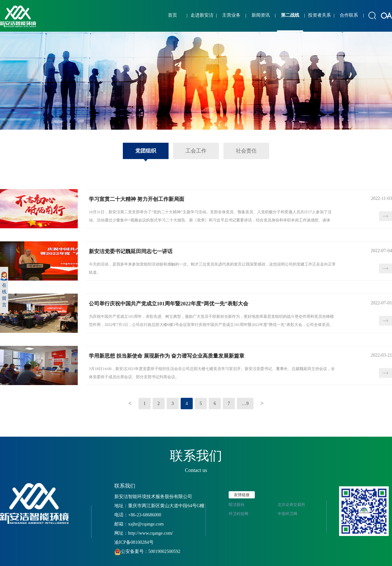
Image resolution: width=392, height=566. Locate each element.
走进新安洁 (202, 15)
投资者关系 (319, 15)
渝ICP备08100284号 (134, 542)
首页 (172, 15)
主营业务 (231, 15)
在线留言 (4, 290)
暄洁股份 (237, 505)
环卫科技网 (238, 514)
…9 (245, 404)
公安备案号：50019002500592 (147, 551)
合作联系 (349, 15)
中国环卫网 (287, 514)
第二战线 (290, 15)
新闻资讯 (261, 15)
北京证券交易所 (291, 505)
